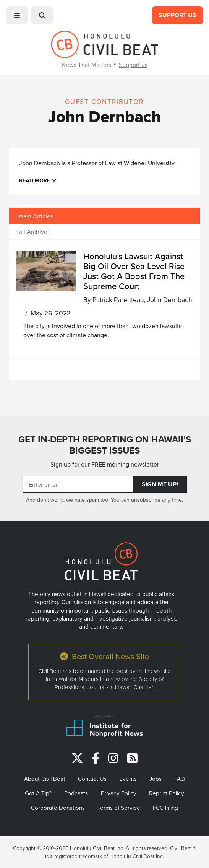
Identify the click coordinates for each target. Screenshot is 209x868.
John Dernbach (170, 300)
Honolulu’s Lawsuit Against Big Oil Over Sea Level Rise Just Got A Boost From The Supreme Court (134, 271)
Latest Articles (34, 216)
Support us (133, 65)
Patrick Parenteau (118, 300)
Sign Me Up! (160, 484)
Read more (38, 180)
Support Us (177, 15)
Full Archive (31, 232)
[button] (17, 15)
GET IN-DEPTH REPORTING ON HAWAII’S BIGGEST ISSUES (105, 445)
